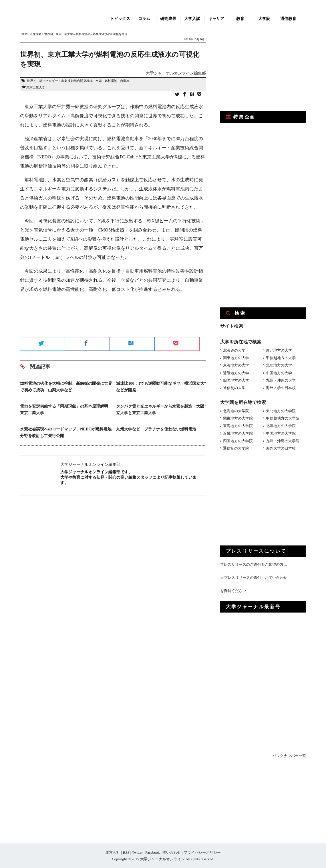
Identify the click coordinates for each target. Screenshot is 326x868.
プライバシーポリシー (202, 852)
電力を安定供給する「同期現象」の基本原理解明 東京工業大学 (66, 410)
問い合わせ (172, 852)
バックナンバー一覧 (289, 756)
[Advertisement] (113, 317)
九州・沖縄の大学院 (283, 441)
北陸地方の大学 (279, 365)
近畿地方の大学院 (238, 433)
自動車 (125, 81)
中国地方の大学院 (281, 433)
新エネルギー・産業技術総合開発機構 (66, 81)
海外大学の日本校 (281, 388)
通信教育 (288, 19)
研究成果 (168, 19)
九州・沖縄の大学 (281, 380)
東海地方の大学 (236, 365)
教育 (240, 19)
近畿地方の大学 (236, 373)
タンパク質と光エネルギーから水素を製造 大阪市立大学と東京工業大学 (162, 410)
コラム (144, 19)
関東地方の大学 (236, 358)
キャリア (216, 19)
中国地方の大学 (279, 373)
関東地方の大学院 (238, 418)
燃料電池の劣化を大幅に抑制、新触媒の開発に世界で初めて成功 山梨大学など (66, 387)
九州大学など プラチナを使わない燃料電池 (156, 429)
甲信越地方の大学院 (283, 418)
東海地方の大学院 (238, 426)
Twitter (137, 852)
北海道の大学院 (236, 411)
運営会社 (113, 852)
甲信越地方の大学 (281, 358)
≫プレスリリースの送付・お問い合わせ (254, 578)
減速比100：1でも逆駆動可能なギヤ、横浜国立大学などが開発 (162, 387)
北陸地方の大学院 (281, 426)
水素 (99, 81)
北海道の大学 (234, 350)
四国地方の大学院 (238, 441)
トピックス (120, 19)
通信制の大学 (234, 388)
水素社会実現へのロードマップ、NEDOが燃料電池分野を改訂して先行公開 (66, 432)
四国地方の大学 (236, 380)
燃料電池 (111, 81)
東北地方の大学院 (281, 411)
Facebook (153, 852)
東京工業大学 (36, 87)
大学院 (264, 19)
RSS (126, 852)
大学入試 (192, 19)
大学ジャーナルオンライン (162, 859)
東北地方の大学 (279, 350)
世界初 (32, 81)
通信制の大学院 (236, 448)
